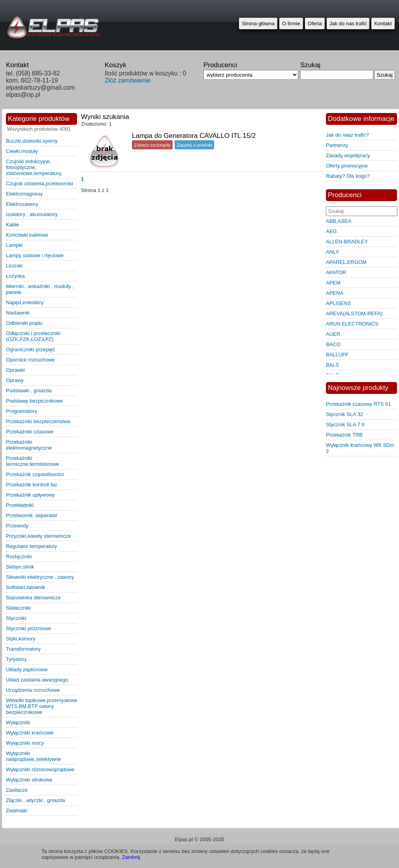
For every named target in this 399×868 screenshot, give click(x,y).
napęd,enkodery (25, 302)
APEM (333, 283)
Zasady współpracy (348, 155)
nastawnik (18, 313)
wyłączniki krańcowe (30, 733)
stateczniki (18, 608)
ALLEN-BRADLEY (347, 242)
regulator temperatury (31, 546)
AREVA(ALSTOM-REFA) (354, 313)
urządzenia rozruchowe (33, 690)
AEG (331, 231)
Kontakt (383, 24)
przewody (17, 526)
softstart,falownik (25, 587)
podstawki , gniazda (29, 391)
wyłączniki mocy (25, 743)
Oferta (315, 24)
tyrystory (16, 659)
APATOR (336, 272)
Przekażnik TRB (344, 435)
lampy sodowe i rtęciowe (35, 255)
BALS (332, 365)
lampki (14, 245)
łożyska (15, 276)
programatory (22, 411)
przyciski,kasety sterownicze (39, 536)
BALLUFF (337, 355)
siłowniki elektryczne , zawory (40, 577)
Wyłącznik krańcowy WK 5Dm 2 (360, 448)
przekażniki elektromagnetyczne (29, 445)
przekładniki (20, 505)
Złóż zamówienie (128, 80)
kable (12, 225)
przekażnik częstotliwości (35, 474)
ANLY (332, 252)
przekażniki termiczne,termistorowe (32, 461)
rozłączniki (19, 556)
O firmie (291, 24)
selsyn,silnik (20, 567)
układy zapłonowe (27, 669)
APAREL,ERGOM (346, 262)
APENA (335, 293)
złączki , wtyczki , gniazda (36, 800)
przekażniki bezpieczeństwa (38, 421)
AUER (333, 334)
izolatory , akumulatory (32, 214)
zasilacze (17, 790)
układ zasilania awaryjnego (37, 680)
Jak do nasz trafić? (347, 135)
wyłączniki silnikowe (29, 780)
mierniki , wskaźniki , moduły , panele (40, 289)
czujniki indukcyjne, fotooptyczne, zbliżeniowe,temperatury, (34, 167)
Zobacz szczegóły (152, 145)
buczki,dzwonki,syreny (32, 141)
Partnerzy (337, 145)
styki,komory (21, 639)
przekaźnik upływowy (30, 495)
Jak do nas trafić (348, 24)
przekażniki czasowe (30, 432)
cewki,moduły (22, 151)
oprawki (15, 370)
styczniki (16, 618)
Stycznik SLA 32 (344, 414)
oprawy (15, 380)
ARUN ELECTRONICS (352, 324)
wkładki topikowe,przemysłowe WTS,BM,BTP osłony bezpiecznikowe (41, 706)
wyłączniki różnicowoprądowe (40, 769)
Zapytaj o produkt (194, 145)
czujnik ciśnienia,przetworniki (40, 184)
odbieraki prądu (24, 323)
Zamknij (131, 857)
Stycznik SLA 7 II (345, 425)
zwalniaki (17, 811)
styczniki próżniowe (28, 628)
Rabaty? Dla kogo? (348, 176)
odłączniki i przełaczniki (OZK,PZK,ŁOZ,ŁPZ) (33, 336)
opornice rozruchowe (30, 360)
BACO (333, 344)
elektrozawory (22, 204)
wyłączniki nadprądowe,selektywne (33, 756)
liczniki (14, 266)
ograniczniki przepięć (30, 349)
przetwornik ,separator (32, 515)
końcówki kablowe (27, 235)
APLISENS (339, 303)
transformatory (23, 649)
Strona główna (258, 24)
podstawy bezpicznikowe (35, 401)
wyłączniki (18, 722)
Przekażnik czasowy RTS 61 (359, 404)
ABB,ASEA (339, 221)
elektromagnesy (24, 194)
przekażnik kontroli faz (32, 485)
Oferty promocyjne (347, 166)
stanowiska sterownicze (33, 598)
